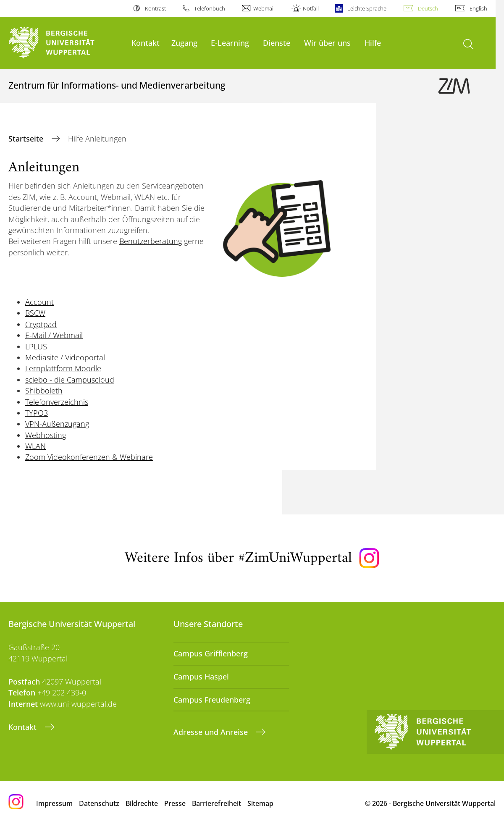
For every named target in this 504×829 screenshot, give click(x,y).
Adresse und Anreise (212, 732)
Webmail (264, 8)
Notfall (311, 8)
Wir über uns (327, 43)
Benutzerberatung (151, 241)
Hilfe (373, 43)
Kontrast (155, 8)
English (478, 8)
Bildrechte (142, 803)
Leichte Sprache (367, 8)
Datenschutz (99, 803)
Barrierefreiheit (217, 803)
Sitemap (260, 803)
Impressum (54, 803)
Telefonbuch (210, 8)
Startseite (27, 139)
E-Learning (230, 43)
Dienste (277, 43)
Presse (175, 803)
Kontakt (146, 43)
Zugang (184, 43)
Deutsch (428, 8)
